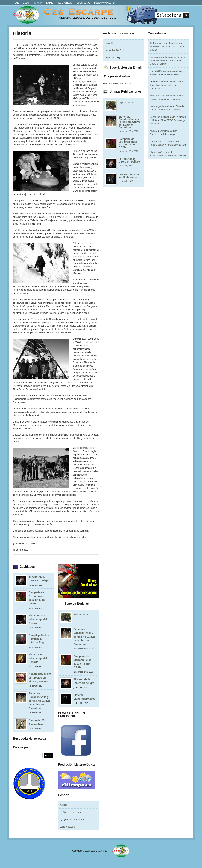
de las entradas (70, 812)
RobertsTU (155, 71)
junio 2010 (110, 58)
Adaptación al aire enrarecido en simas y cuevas (40, 678)
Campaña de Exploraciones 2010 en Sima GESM (128, 143)
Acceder (64, 805)
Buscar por (21, 747)
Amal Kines (156, 96)
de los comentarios (72, 819)
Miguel (153, 152)
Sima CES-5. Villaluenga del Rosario (38, 658)
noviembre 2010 (113, 50)
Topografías (83, 3)
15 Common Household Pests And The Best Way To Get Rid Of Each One (167, 46)
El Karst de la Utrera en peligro (129, 160)
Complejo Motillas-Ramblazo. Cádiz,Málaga (40, 639)
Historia (37, 3)
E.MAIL (50, 3)
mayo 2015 (111, 43)
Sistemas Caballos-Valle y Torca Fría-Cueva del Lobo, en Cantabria (129, 122)
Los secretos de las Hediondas (129, 176)
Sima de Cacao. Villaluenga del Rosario (38, 619)
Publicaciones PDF (105, 3)
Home (16, 3)
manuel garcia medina (161, 106)
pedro (153, 131)
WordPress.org (68, 827)
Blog (26, 3)
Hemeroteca (64, 3)
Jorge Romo (156, 142)
